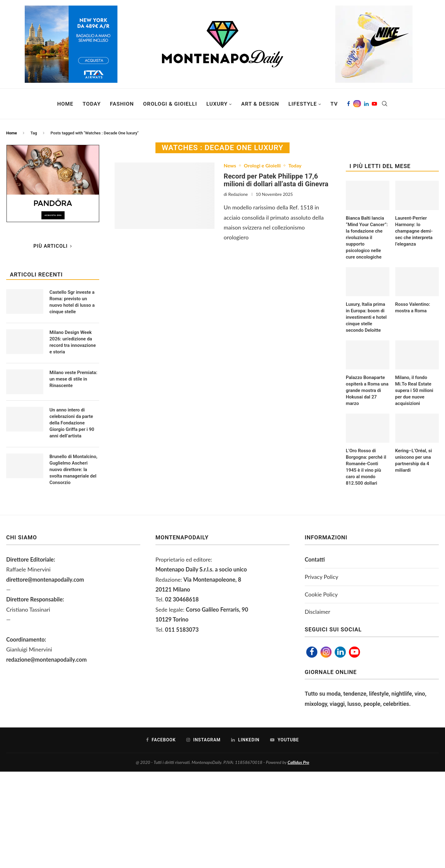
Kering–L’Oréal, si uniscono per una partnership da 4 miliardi (414, 460)
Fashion (122, 104)
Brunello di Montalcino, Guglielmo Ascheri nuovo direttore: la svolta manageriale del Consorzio (73, 470)
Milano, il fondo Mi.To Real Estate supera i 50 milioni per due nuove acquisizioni (414, 390)
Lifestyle (303, 104)
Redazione (238, 194)
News (230, 165)
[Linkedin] (366, 104)
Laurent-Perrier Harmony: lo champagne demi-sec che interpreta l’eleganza (414, 231)
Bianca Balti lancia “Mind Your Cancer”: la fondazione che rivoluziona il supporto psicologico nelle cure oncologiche (367, 238)
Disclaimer (318, 612)
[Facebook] (349, 104)
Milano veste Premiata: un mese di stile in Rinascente (73, 379)
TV (334, 104)
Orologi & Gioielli (170, 104)
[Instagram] (357, 104)
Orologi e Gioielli (262, 165)
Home (65, 104)
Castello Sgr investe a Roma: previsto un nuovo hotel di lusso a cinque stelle (72, 302)
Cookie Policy (321, 594)
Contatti (315, 559)
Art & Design (260, 104)
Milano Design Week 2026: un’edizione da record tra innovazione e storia (73, 342)
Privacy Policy (322, 577)
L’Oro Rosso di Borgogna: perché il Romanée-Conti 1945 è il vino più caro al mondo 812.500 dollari (366, 467)
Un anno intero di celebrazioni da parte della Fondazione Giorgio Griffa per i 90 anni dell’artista (72, 423)
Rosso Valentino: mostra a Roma (413, 308)
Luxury (217, 104)
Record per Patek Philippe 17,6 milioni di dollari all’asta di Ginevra (276, 180)
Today (92, 104)
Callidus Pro (299, 762)
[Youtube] (374, 104)
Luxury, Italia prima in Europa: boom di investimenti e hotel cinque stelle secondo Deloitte (366, 317)
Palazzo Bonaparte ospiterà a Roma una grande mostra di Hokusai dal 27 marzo (367, 390)
